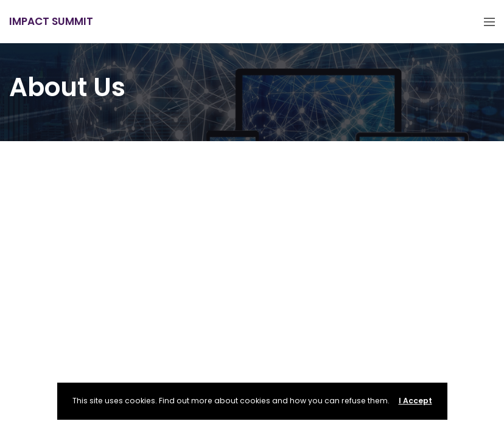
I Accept (415, 401)
